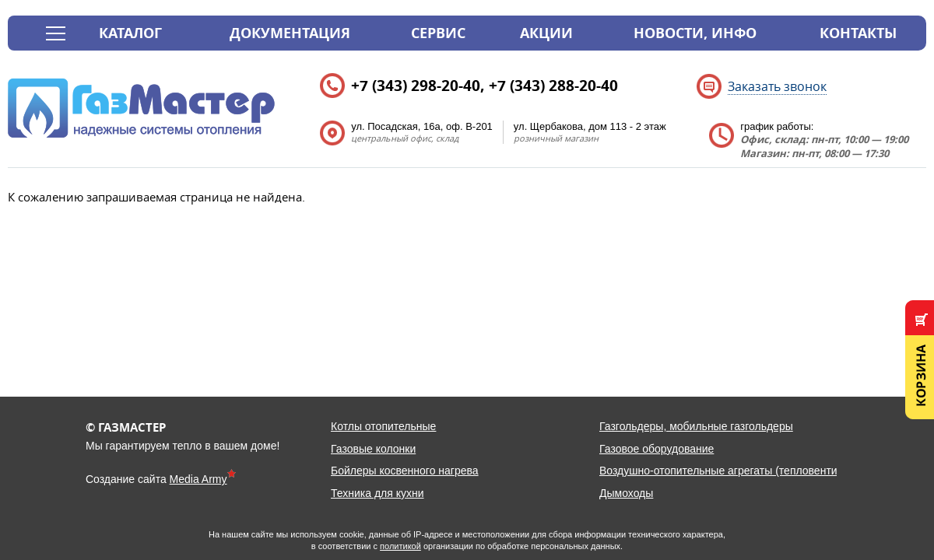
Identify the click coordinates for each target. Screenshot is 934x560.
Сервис (438, 33)
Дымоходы (626, 493)
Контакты (858, 33)
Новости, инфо (695, 33)
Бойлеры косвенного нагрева (405, 471)
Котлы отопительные (383, 426)
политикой (400, 546)
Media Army (198, 479)
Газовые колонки (373, 449)
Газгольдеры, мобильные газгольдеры (696, 426)
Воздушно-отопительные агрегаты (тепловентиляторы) (739, 471)
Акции (546, 33)
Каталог (130, 33)
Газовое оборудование (657, 449)
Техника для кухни (377, 493)
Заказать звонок (777, 86)
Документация (290, 33)
